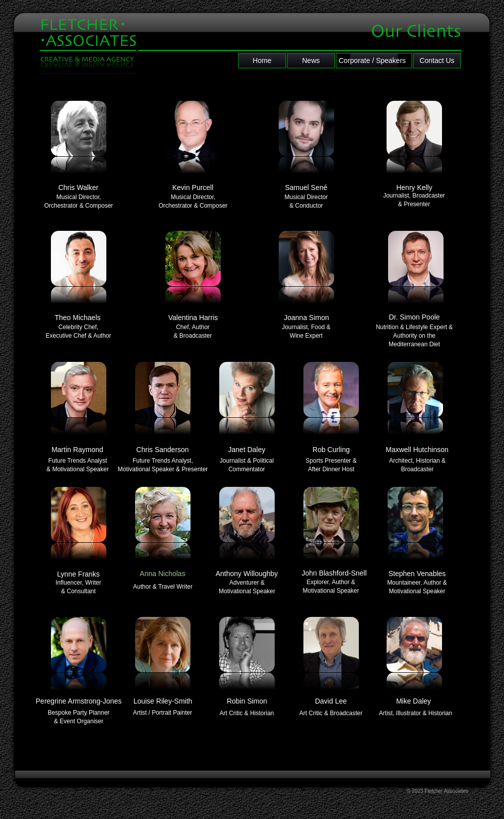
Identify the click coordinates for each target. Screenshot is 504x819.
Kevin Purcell (193, 187)
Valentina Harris (193, 318)
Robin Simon (247, 701)
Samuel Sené (306, 187)
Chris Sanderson (162, 450)
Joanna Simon (306, 318)
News (311, 60)
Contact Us (437, 60)
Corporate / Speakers (372, 60)
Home (262, 60)
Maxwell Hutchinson (417, 450)
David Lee (331, 701)
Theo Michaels (77, 318)
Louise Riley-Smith (163, 701)
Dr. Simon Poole (414, 317)
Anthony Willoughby (247, 574)
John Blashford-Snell (334, 573)
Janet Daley (247, 450)
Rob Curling (331, 450)
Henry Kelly (414, 187)
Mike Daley (414, 701)
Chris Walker (79, 187)
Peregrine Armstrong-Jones (79, 701)
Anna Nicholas (162, 574)
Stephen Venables (417, 574)
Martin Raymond (77, 450)
